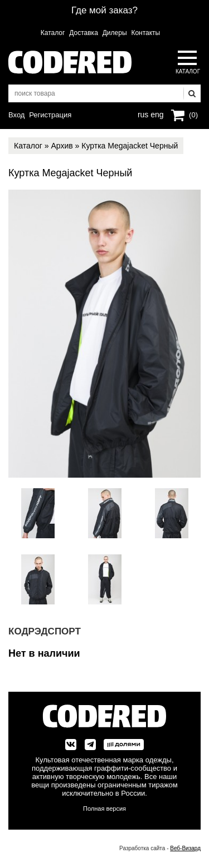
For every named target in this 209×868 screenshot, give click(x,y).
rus (143, 113)
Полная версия (104, 809)
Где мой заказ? (104, 10)
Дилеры (115, 33)
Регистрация (50, 115)
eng (156, 113)
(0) (193, 115)
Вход (16, 115)
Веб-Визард (185, 848)
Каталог (53, 33)
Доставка (84, 33)
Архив (62, 146)
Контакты (145, 33)
